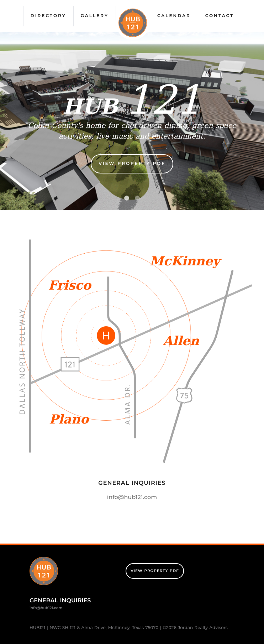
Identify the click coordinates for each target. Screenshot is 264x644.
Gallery (95, 16)
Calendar (174, 16)
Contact (220, 16)
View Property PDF (132, 164)
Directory (48, 16)
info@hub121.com (132, 497)
